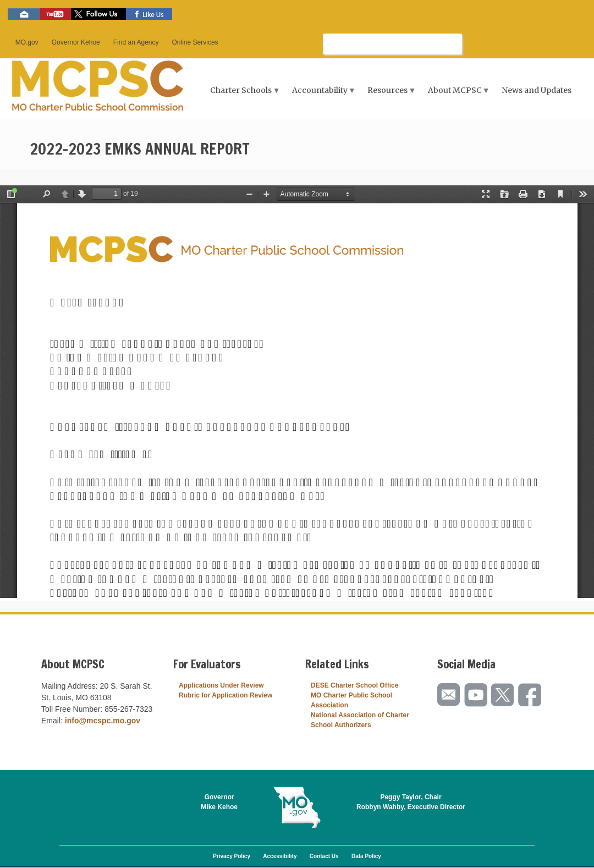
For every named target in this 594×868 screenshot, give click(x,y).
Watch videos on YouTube (55, 14)
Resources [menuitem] (389, 94)
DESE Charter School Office (354, 685)
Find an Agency (136, 42)
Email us (24, 14)
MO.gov (27, 42)
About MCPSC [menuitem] (456, 94)
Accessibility (280, 856)
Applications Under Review (221, 685)
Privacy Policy (232, 856)
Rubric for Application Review (226, 695)
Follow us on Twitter (98, 14)
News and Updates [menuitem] (537, 90)
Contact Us (324, 856)
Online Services (195, 42)
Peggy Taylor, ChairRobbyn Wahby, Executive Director (411, 802)
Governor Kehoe (76, 42)
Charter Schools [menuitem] (243, 94)
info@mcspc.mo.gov (103, 721)
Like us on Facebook (149, 14)
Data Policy (366, 856)
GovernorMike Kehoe (219, 802)
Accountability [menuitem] (321, 94)
